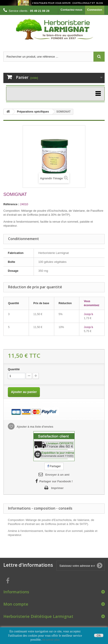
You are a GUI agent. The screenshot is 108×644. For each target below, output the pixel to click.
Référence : (11, 204)
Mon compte (16, 604)
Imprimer (57, 488)
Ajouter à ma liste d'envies (35, 427)
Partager (54, 466)
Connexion (95, 10)
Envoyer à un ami (57, 475)
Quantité (14, 369)
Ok (99, 635)
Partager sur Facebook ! (56, 481)
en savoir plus (51, 640)
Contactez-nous (71, 10)
